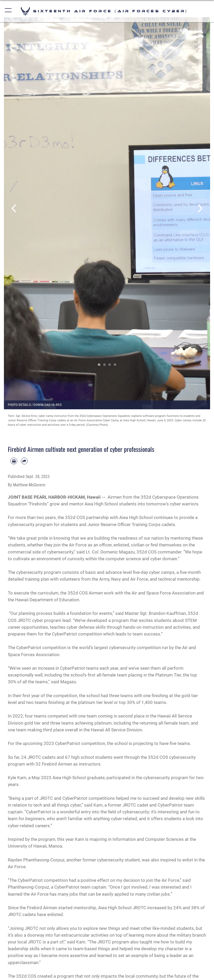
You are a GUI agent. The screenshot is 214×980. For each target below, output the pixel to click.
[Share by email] (24, 461)
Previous (14, 209)
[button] (8, 11)
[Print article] (14, 461)
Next (200, 209)
